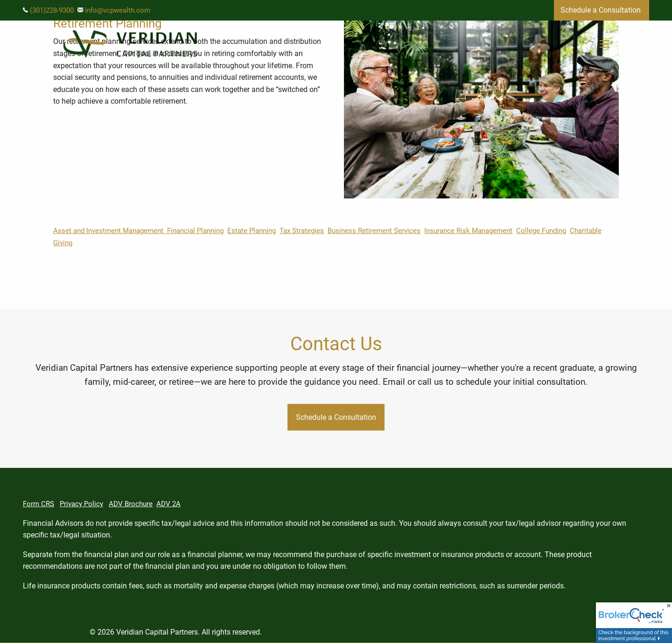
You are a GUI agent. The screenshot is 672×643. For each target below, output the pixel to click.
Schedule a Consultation (602, 10)
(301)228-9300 (52, 10)
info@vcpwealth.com (118, 10)
